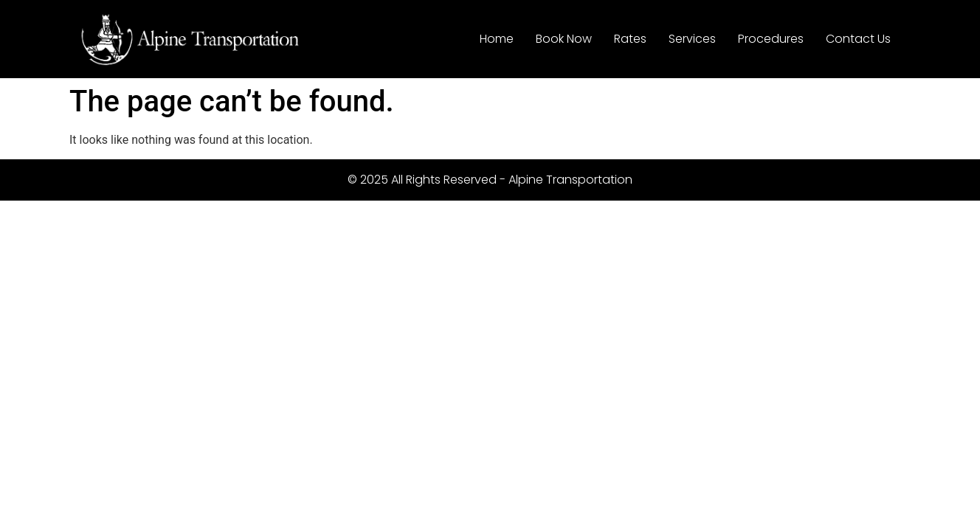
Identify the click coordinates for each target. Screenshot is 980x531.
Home (497, 39)
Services (692, 39)
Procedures (771, 39)
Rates (630, 39)
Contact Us (858, 39)
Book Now (564, 39)
